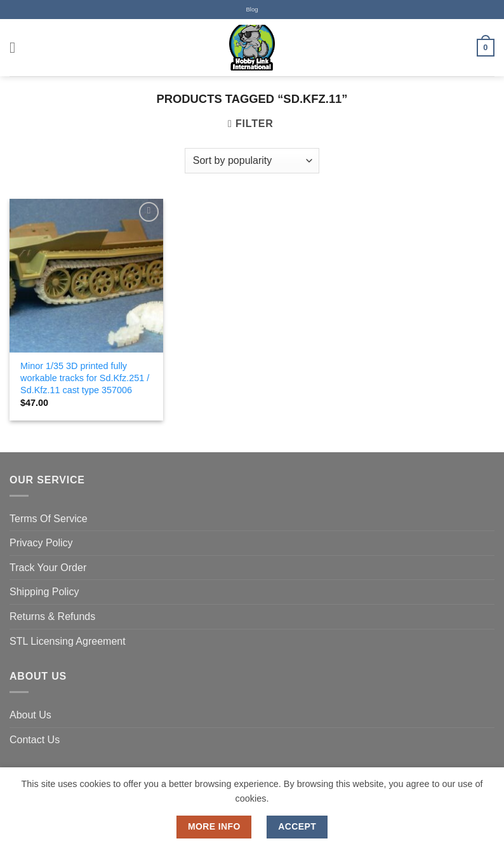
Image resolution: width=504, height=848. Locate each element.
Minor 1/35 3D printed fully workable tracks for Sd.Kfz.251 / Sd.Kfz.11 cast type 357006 (85, 378)
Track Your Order (48, 568)
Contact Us (35, 740)
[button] (17, 47)
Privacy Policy (41, 543)
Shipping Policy (44, 592)
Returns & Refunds (52, 616)
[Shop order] (252, 161)
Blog (252, 9)
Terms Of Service (49, 519)
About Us (30, 715)
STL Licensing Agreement (68, 641)
